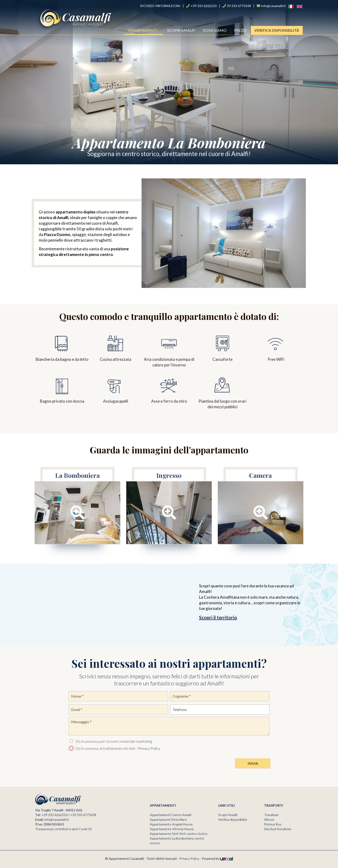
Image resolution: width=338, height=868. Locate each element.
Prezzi (240, 30)
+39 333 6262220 (55, 815)
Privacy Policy (149, 748)
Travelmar (271, 815)
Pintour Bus (273, 824)
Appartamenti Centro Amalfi (171, 815)
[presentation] (104, 762)
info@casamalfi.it (57, 819)
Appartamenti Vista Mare (168, 819)
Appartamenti (144, 30)
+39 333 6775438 (83, 815)
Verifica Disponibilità (277, 30)
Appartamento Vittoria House (172, 829)
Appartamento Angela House (171, 824)
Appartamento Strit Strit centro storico (179, 834)
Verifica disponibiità (233, 819)
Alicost (269, 819)
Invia (253, 763)
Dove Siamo (215, 30)
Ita (288, 6)
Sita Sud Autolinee (278, 829)
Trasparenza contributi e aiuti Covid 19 (63, 829)
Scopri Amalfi (181, 30)
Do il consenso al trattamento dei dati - (118, 748)
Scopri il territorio (218, 617)
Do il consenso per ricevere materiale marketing (114, 741)
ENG (297, 6)
